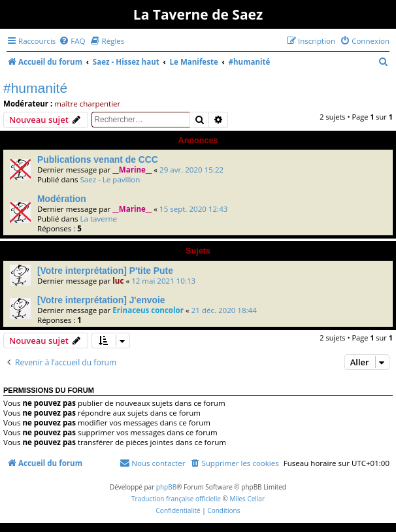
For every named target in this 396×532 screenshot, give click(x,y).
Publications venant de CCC (98, 159)
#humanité (35, 88)
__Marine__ (132, 170)
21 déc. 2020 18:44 (224, 310)
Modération (62, 199)
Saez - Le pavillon (110, 179)
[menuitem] (72, 41)
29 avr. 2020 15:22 (191, 170)
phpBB (166, 487)
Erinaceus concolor (148, 310)
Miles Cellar (247, 499)
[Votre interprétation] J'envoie (101, 300)
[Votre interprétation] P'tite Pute (105, 271)
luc (118, 281)
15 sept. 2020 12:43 (193, 209)
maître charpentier (87, 104)
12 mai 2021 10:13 (163, 281)
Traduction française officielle (176, 499)
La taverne (98, 219)
